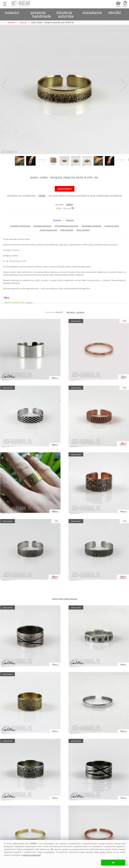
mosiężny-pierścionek (20, 226)
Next (124, 85)
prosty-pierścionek (48, 230)
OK (113, 863)
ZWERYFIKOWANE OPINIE (19, 303)
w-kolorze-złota (112, 226)
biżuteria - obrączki (75, 312)
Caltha (42, 196)
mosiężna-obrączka (42, 226)
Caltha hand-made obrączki (65, 599)
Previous (5, 85)
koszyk (118, 6)
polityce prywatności (32, 855)
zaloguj (125, 6)
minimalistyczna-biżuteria (66, 226)
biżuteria (57, 220)
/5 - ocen (63, 209)
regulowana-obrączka (91, 226)
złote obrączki (83, 230)
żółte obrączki (67, 230)
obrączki (70, 220)
